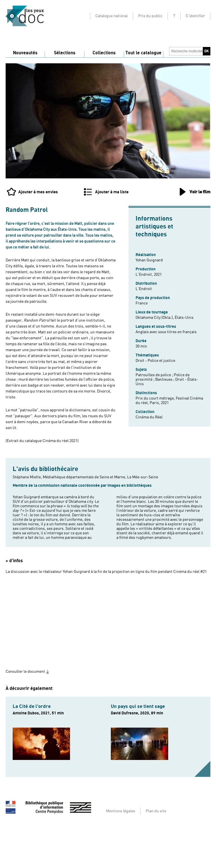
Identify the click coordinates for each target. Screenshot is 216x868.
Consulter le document (25, 672)
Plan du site (156, 811)
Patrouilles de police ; (155, 375)
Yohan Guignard (149, 260)
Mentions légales (121, 811)
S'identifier (195, 16)
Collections (104, 53)
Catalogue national (112, 16)
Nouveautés (25, 53)
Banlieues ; (165, 380)
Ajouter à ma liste (112, 192)
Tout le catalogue (143, 53)
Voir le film (200, 192)
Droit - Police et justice (155, 361)
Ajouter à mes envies (38, 192)
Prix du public (150, 16)
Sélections (65, 53)
